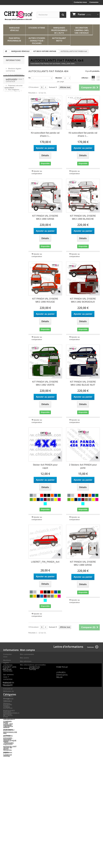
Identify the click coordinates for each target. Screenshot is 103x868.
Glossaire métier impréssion (8, 742)
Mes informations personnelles (33, 665)
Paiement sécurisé (15, 84)
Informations (13, 60)
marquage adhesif (12, 137)
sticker (7, 115)
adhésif (16, 115)
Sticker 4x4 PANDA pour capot (45, 466)
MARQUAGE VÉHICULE (14, 29)
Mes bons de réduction (30, 668)
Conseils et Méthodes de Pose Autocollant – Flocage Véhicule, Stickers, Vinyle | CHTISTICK (9, 699)
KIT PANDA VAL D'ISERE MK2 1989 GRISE (83, 563)
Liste (98, 78)
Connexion (94, 2)
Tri (30, 78)
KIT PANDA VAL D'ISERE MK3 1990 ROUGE (45, 300)
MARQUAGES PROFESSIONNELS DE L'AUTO (59, 30)
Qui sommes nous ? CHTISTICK (8, 677)
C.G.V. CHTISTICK (15, 74)
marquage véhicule (12, 111)
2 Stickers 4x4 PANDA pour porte (83, 466)
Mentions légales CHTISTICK (8, 663)
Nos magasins (13, 88)
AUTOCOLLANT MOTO (59, 39)
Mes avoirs (24, 658)
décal (7, 119)
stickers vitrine (11, 123)
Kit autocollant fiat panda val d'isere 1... (45, 134)
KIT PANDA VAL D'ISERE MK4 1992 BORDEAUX (83, 300)
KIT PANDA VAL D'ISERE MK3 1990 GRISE (45, 217)
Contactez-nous (80, 2)
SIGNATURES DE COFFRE (12, 142)
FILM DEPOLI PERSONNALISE (14, 39)
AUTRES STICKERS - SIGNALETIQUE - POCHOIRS (37, 41)
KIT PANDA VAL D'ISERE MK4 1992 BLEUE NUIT (83, 383)
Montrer (59, 78)
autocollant (9, 107)
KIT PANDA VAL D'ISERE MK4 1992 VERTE (45, 383)
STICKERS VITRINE (37, 28)
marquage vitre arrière (11, 132)
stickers (8, 127)
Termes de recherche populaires (8, 750)
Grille (93, 78)
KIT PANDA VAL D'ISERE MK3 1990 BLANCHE (83, 217)
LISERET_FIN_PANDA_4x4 (45, 562)
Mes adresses (26, 661)
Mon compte (27, 650)
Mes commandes (27, 654)
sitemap (7, 756)
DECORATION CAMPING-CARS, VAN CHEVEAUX (82, 30)
